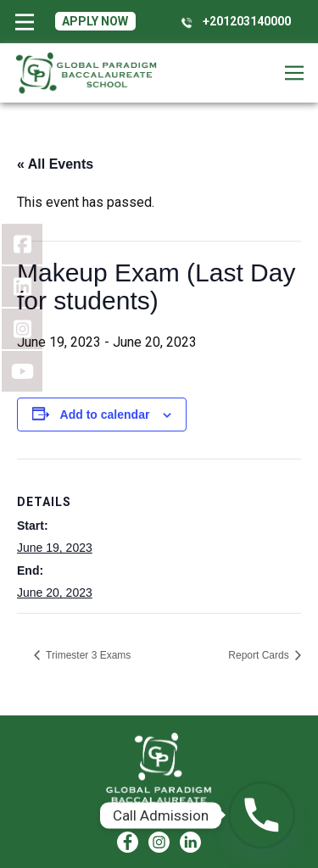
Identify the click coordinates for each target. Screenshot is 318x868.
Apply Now (95, 21)
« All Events (55, 164)
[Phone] (262, 815)
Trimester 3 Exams (87, 655)
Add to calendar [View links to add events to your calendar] (105, 415)
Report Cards (260, 655)
